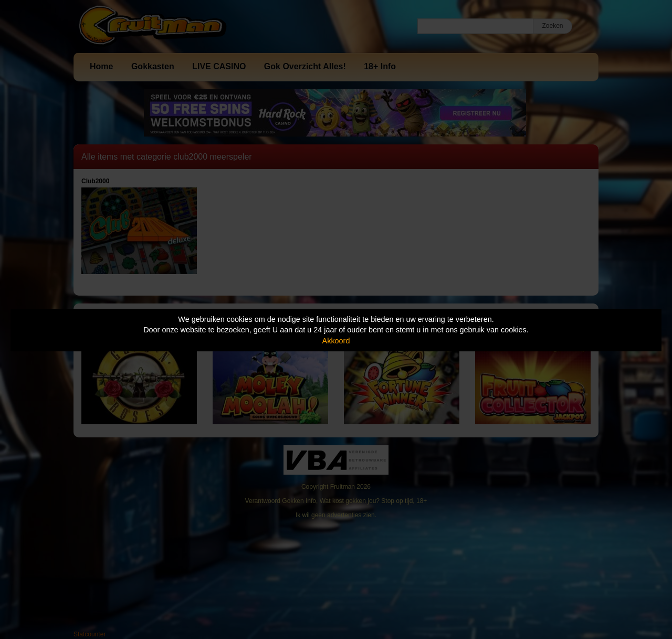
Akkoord (336, 341)
